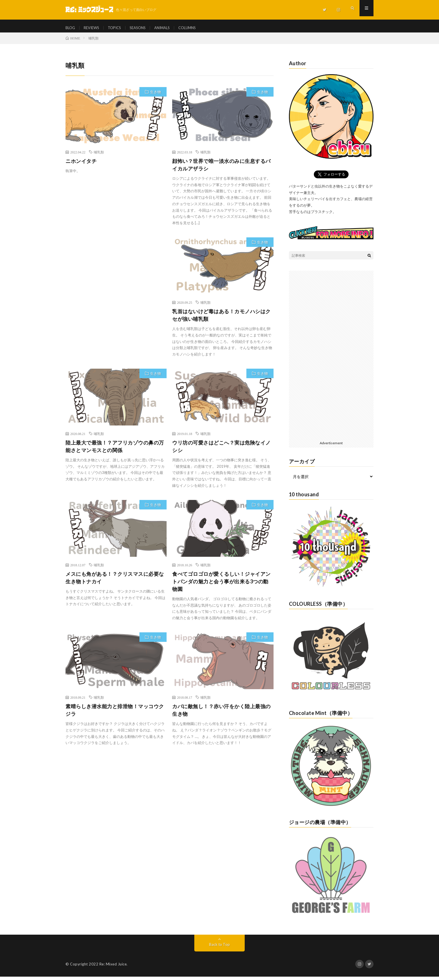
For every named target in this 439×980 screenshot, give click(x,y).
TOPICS (118, 28)
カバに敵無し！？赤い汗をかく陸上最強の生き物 (221, 714)
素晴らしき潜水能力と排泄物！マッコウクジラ (115, 714)
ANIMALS (170, 28)
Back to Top (220, 948)
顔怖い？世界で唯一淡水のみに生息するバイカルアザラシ (221, 169)
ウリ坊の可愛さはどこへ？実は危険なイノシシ (221, 450)
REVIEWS (94, 28)
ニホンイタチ (81, 165)
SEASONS (143, 28)
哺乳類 (99, 156)
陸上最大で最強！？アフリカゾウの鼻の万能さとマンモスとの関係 (115, 450)
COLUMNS (197, 28)
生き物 (156, 96)
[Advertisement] (116, 287)
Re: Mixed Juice (113, 967)
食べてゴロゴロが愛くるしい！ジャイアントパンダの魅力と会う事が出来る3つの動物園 (221, 585)
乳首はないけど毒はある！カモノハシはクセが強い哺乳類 (221, 319)
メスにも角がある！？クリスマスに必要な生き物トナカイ (115, 582)
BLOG (71, 28)
